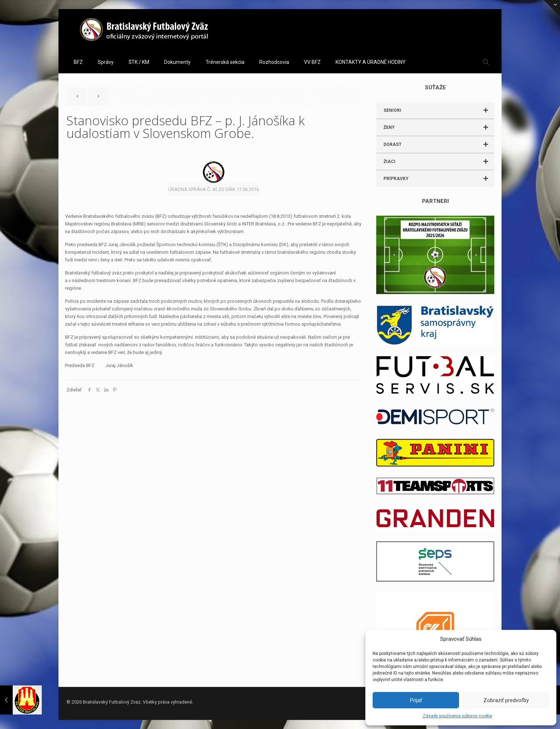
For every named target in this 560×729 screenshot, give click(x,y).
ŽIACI (439, 162)
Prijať (416, 700)
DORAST (439, 144)
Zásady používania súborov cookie (457, 716)
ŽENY (439, 127)
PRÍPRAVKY (439, 179)
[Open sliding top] (552, 8)
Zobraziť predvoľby (506, 700)
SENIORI (439, 110)
